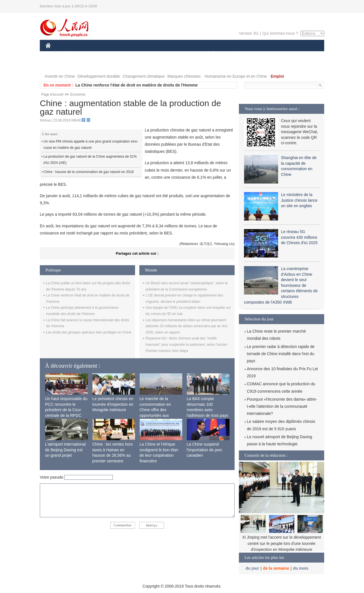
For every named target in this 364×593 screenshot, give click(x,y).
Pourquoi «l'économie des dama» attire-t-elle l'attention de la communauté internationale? (282, 406)
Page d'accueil (52, 94)
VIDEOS (80, 65)
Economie (78, 94)
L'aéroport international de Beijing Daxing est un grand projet (66, 450)
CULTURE (180, 54)
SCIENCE (155, 54)
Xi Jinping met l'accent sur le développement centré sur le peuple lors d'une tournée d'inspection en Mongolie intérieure (282, 543)
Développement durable (99, 76)
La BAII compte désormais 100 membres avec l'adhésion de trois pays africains (208, 410)
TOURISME (278, 54)
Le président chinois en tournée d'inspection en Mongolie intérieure (113, 404)
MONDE (106, 54)
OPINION (305, 54)
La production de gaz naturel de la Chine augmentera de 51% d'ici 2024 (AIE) (90, 160)
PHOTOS (57, 65)
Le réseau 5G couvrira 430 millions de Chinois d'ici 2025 (299, 237)
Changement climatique (144, 76)
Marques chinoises (184, 76)
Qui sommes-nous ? (280, 33)
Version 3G (249, 33)
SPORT (254, 54)
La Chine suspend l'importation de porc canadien (205, 450)
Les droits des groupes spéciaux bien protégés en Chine (89, 332)
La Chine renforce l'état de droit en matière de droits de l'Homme (136, 85)
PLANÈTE (231, 54)
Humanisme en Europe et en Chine (236, 76)
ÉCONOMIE (80, 54)
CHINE (55, 54)
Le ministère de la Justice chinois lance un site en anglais (299, 200)
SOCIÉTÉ (206, 54)
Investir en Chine (60, 76)
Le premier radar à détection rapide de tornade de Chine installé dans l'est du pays (281, 354)
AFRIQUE (130, 54)
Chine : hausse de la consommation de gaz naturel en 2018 (89, 172)
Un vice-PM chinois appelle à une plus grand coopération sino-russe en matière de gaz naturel (91, 145)
